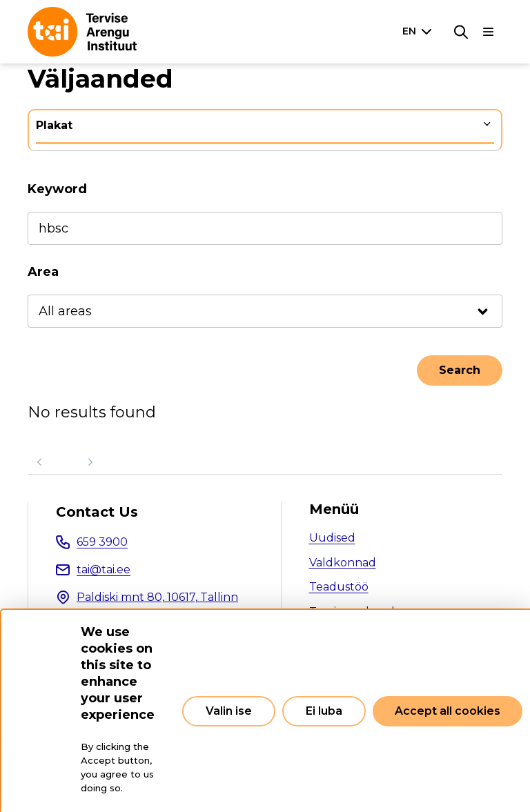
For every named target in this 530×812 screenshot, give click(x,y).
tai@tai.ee (104, 570)
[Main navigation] (489, 32)
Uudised (332, 538)
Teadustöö (339, 587)
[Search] (461, 32)
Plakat (54, 125)
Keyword (57, 189)
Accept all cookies (448, 711)
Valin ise (229, 711)
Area (43, 272)
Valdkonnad (343, 563)
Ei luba (324, 711)
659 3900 (102, 542)
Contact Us (97, 512)
